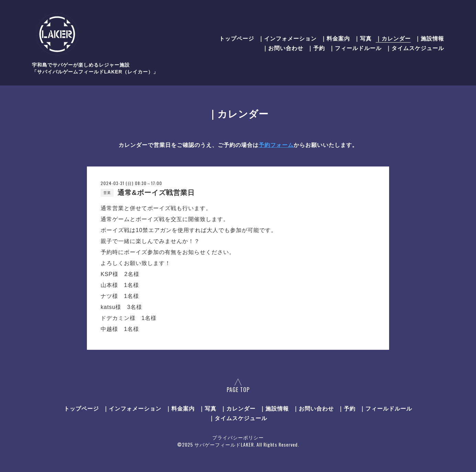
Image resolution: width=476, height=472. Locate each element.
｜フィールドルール (355, 48)
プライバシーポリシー (238, 437)
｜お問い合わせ (283, 48)
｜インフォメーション (287, 38)
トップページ (237, 38)
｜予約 (316, 48)
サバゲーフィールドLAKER (224, 444)
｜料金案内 (335, 38)
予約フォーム (276, 145)
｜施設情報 (429, 38)
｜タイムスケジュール (415, 48)
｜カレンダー (393, 38)
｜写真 (363, 38)
